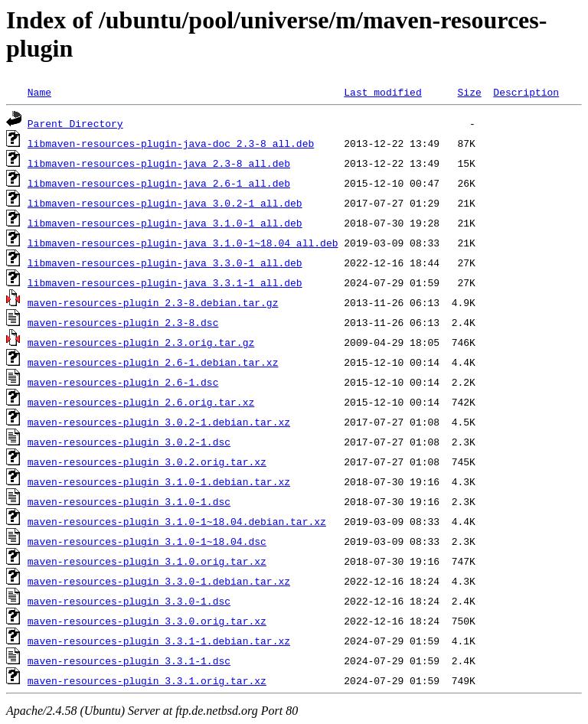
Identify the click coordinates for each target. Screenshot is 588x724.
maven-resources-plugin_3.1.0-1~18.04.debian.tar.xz (177, 521)
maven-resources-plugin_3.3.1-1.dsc (129, 660)
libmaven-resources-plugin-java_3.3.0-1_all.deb (165, 263)
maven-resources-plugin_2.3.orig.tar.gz (141, 342)
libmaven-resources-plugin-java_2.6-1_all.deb (159, 183)
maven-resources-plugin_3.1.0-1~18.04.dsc (147, 541)
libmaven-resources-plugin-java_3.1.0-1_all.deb (165, 223)
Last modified (382, 92)
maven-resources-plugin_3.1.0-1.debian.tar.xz (159, 481)
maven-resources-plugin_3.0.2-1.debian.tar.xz (159, 422)
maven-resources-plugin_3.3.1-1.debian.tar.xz (159, 641)
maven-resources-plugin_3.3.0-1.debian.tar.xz (159, 581)
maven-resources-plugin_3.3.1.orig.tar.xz (147, 680)
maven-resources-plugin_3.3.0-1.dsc (129, 601)
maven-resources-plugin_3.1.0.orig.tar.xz (147, 561)
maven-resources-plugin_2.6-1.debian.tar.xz (153, 362)
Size (469, 92)
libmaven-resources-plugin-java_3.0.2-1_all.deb (165, 203)
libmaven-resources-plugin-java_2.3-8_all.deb (159, 163)
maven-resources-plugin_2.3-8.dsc (123, 322)
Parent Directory (75, 123)
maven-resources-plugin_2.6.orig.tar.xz (141, 402)
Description (526, 92)
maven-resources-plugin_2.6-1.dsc (123, 382)
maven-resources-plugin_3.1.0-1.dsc (129, 501)
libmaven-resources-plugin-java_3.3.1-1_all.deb (165, 282)
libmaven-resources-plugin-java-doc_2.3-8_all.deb (171, 143)
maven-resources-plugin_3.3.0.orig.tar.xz (147, 621)
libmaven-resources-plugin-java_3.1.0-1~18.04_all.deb (183, 243)
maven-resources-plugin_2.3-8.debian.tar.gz (153, 302)
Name (39, 92)
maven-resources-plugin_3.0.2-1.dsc (129, 442)
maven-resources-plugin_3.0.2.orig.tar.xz (147, 461)
